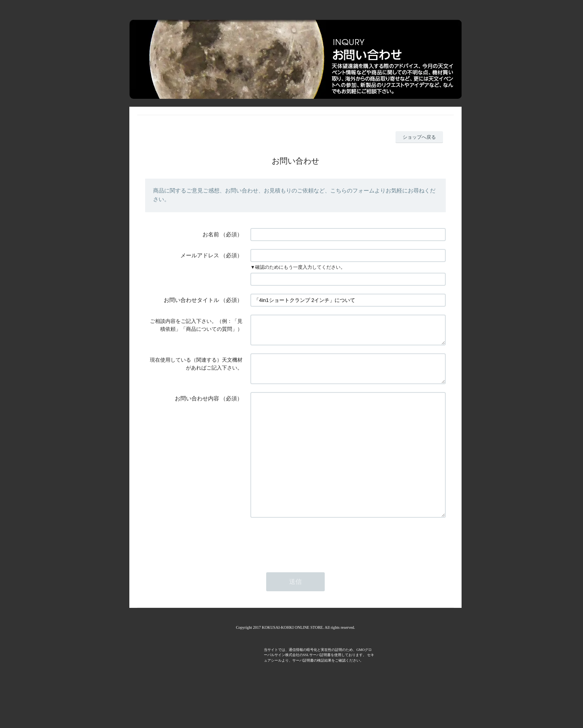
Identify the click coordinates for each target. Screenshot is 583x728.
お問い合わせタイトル (191, 300)
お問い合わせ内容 (197, 408)
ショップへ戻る (419, 137)
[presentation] (310, 574)
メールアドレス (200, 256)
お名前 (211, 235)
